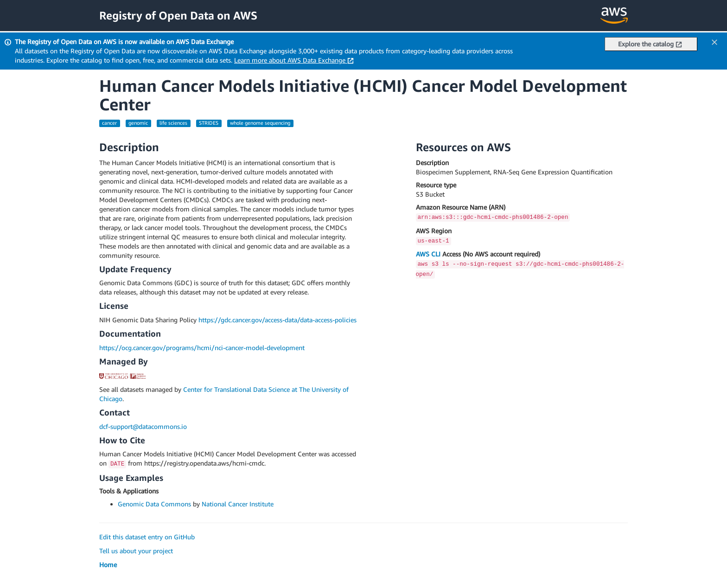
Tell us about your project (136, 551)
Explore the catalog (650, 44)
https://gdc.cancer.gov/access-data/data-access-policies (277, 320)
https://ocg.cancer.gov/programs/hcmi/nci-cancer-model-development (202, 348)
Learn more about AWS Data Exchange (294, 60)
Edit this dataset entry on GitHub (147, 537)
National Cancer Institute (238, 504)
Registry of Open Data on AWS (178, 15)
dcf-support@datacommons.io (143, 426)
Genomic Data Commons (154, 504)
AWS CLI (428, 254)
